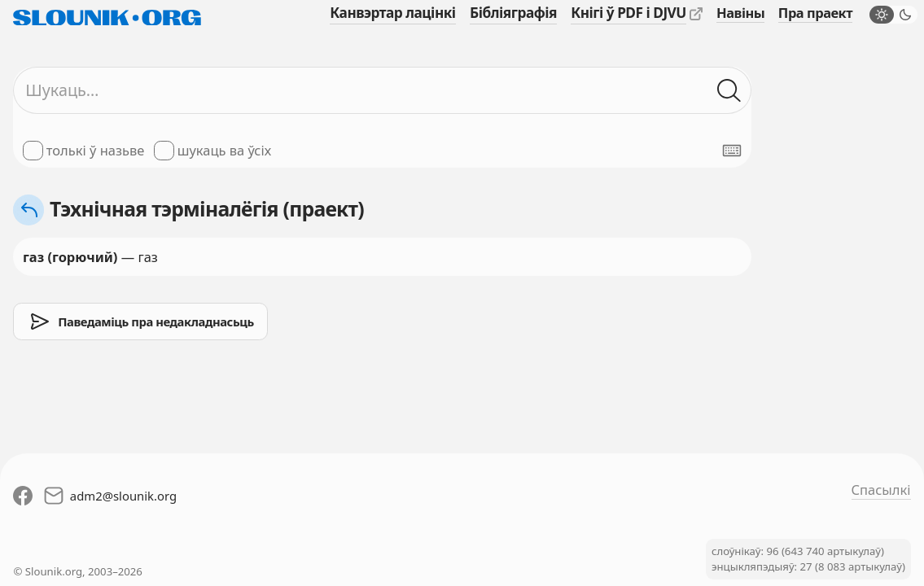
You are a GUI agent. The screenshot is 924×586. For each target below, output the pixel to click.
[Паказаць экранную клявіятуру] (732, 151)
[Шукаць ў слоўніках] (730, 91)
